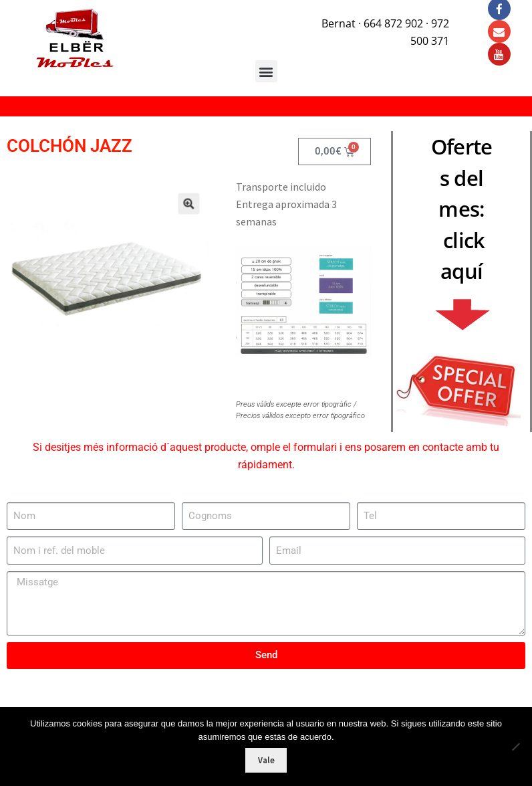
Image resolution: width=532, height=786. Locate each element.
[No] (515, 747)
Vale (266, 760)
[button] (178, 213)
